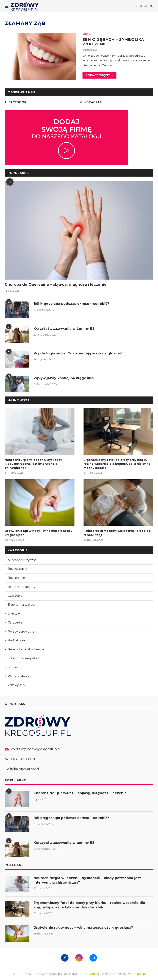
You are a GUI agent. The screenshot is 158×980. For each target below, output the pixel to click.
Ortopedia (15, 622)
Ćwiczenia (15, 596)
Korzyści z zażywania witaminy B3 (64, 328)
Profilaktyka (16, 640)
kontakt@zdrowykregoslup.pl (36, 749)
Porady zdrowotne (21, 632)
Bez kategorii (17, 569)
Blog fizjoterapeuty (22, 587)
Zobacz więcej (99, 75)
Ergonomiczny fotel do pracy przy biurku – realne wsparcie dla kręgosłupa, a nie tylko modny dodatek (117, 464)
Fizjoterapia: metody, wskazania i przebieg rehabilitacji (117, 533)
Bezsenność (17, 578)
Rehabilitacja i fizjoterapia (26, 649)
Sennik (87, 34)
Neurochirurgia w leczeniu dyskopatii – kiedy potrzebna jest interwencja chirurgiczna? (35, 464)
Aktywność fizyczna (22, 560)
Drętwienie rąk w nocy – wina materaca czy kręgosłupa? (38, 533)
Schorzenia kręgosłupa (24, 658)
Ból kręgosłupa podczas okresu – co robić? (71, 304)
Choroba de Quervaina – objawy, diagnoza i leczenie (56, 284)
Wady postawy (18, 676)
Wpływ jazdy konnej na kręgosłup (64, 378)
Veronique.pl (137, 974)
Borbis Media (88, 974)
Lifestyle (14, 613)
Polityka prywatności (22, 769)
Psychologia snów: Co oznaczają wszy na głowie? (78, 353)
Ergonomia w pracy (22, 605)
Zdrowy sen (16, 685)
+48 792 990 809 (25, 759)
